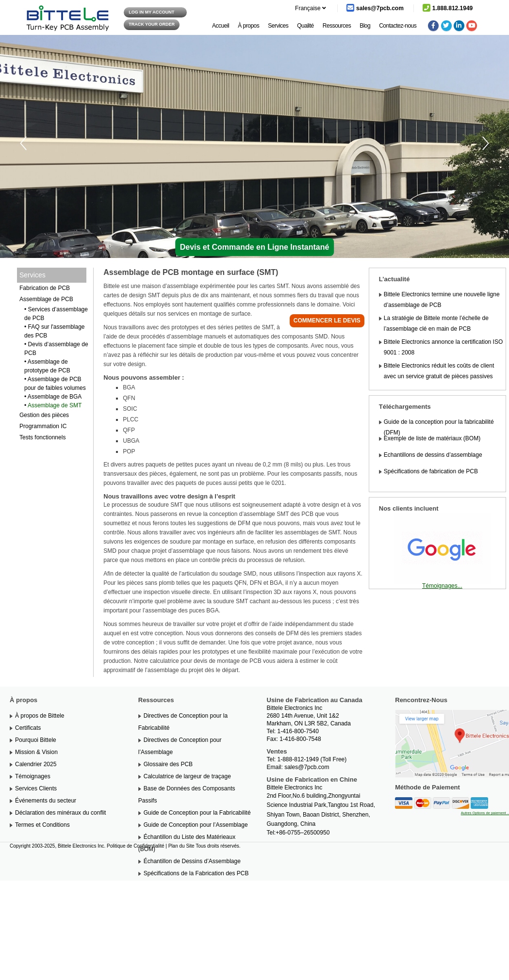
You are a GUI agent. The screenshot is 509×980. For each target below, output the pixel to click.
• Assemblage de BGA (53, 397)
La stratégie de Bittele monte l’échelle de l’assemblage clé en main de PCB (436, 323)
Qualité (305, 26)
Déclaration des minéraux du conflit (60, 813)
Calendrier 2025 (36, 764)
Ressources (337, 26)
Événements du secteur (46, 801)
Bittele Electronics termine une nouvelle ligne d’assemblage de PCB (442, 300)
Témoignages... (442, 586)
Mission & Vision (36, 752)
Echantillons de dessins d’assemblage (433, 455)
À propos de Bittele (40, 716)
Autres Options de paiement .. (485, 813)
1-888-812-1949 (298, 759)
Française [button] (305, 8)
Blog (365, 26)
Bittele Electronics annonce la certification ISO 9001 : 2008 (443, 347)
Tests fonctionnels (42, 437)
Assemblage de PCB (46, 299)
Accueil (221, 26)
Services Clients (36, 788)
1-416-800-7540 (298, 731)
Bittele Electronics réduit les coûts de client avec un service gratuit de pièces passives (439, 371)
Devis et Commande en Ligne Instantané (255, 247)
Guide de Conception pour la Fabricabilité (197, 813)
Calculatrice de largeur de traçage (187, 776)
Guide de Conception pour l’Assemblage (196, 825)
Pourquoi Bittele (36, 740)
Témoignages (33, 776)
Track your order (152, 24)
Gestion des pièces (44, 415)
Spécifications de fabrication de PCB (431, 471)
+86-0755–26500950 (303, 833)
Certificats (28, 728)
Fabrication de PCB (45, 288)
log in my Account (151, 12)
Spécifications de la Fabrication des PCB (196, 873)
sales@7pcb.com (307, 767)
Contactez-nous (398, 26)
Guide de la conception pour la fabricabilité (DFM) (439, 427)
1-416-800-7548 (300, 739)
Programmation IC (43, 426)
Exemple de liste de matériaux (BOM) (432, 438)
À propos (248, 26)
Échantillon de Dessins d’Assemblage (192, 861)
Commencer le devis (327, 321)
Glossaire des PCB (168, 764)
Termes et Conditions (42, 825)
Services (278, 26)
